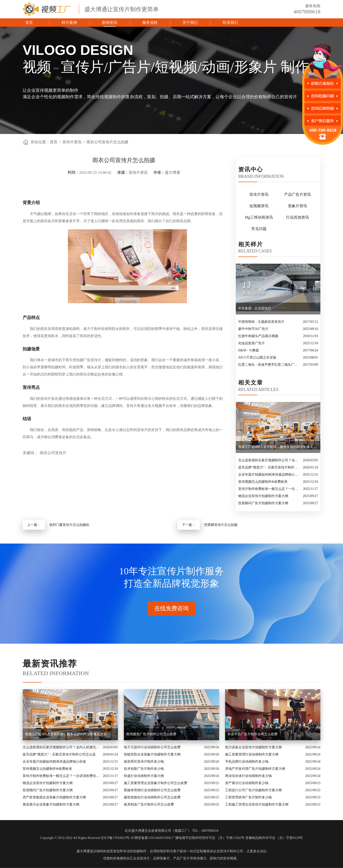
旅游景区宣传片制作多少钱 (144, 762)
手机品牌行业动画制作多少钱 (247, 762)
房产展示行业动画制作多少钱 (247, 783)
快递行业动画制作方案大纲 (144, 776)
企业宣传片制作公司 (228, 851)
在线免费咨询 (171, 608)
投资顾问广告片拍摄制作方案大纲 (263, 503)
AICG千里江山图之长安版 (257, 357)
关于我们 (190, 23)
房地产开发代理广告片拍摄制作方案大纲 (255, 769)
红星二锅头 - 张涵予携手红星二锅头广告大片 (269, 365)
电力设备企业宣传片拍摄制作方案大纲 (253, 747)
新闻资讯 (110, 23)
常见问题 (259, 229)
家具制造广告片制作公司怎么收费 (149, 804)
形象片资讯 (298, 206)
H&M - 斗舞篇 (249, 350)
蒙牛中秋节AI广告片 (253, 329)
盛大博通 (83, 851)
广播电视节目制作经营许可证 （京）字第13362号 (208, 838)
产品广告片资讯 (298, 194)
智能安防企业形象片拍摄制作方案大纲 (152, 754)
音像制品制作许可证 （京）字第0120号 (274, 838)
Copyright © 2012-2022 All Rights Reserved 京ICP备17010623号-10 (87, 838)
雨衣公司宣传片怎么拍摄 (107, 142)
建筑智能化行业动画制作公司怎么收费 (152, 797)
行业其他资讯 (298, 217)
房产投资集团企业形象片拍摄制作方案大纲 (54, 797)
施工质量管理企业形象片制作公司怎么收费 (156, 783)
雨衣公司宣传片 (53, 453)
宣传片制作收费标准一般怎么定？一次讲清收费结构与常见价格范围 (269, 489)
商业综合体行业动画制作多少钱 (248, 776)
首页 (29, 23)
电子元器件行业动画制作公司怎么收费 (152, 747)
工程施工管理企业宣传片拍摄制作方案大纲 (257, 804)
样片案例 (69, 23)
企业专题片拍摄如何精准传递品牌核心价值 (269, 475)
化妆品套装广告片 (252, 343)
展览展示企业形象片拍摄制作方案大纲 (51, 804)
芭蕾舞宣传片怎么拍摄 (221, 525)
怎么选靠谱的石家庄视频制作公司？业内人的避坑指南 (269, 460)
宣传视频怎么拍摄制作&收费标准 (263, 482)
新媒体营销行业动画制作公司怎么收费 (152, 790)
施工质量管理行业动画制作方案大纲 (252, 754)
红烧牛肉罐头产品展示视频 (258, 336)
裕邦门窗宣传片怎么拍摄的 (69, 525)
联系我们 (230, 23)
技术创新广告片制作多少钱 (144, 769)
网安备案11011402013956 (153, 838)
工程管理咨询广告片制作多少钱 (248, 797)
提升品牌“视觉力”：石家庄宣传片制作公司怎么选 (269, 467)
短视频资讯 (259, 206)
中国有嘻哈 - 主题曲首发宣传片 (261, 322)
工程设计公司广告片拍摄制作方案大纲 (253, 790)
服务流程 (150, 23)
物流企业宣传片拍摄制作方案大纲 (263, 496)
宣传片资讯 (72, 142)
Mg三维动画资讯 (259, 217)
